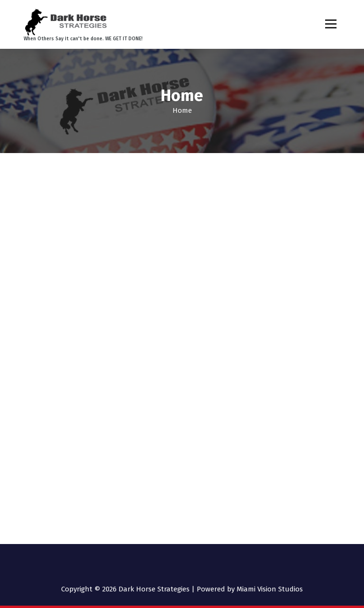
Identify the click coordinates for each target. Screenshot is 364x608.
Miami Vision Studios (270, 589)
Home (182, 110)
